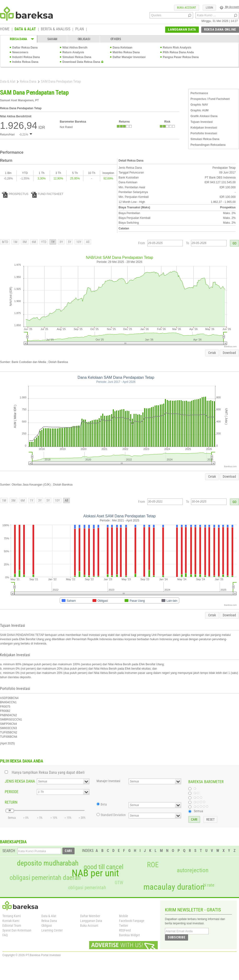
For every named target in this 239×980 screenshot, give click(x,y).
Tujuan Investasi (202, 122)
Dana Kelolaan (122, 48)
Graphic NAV (199, 105)
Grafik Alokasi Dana (204, 116)
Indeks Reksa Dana (25, 62)
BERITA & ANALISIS (56, 29)
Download (229, 353)
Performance (199, 93)
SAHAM (52, 39)
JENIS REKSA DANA (20, 781)
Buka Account (89, 926)
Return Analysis (73, 52)
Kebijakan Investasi (204, 128)
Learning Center (52, 930)
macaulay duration (174, 887)
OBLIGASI (84, 39)
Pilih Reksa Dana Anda (178, 52)
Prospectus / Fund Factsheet (210, 99)
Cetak (212, 353)
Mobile (124, 916)
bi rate (209, 885)
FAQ (5, 935)
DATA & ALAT (25, 29)
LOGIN (209, 8)
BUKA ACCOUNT (187, 8)
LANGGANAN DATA (182, 29)
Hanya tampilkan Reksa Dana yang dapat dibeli (48, 772)
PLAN (80, 29)
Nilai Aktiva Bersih (75, 48)
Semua (198, 811)
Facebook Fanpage (132, 921)
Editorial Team (12, 926)
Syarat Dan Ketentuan (17, 930)
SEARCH (9, 851)
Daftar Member (90, 916)
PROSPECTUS (15, 194)
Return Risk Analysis (177, 48)
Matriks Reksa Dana (126, 52)
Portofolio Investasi (204, 133)
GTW (119, 883)
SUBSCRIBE (177, 937)
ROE (153, 865)
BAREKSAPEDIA (13, 842)
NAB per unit (95, 873)
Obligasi (47, 926)
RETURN (11, 802)
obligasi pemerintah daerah (45, 878)
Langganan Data (91, 921)
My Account (229, 7)
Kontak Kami (11, 921)
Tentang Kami (12, 916)
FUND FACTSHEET (47, 194)
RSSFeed (125, 930)
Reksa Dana (28, 81)
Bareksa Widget (129, 935)
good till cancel (103, 867)
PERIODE (12, 792)
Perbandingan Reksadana (208, 145)
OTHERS (116, 39)
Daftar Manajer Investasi (129, 57)
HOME (5, 29)
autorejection (193, 870)
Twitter (124, 926)
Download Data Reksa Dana (81, 62)
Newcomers (20, 52)
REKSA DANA (18, 39)
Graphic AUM (200, 110)
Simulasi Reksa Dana (77, 57)
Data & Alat (8, 81)
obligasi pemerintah (87, 888)
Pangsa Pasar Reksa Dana (181, 57)
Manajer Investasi (108, 781)
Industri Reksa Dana (26, 57)
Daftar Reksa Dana (25, 48)
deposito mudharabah (48, 863)
